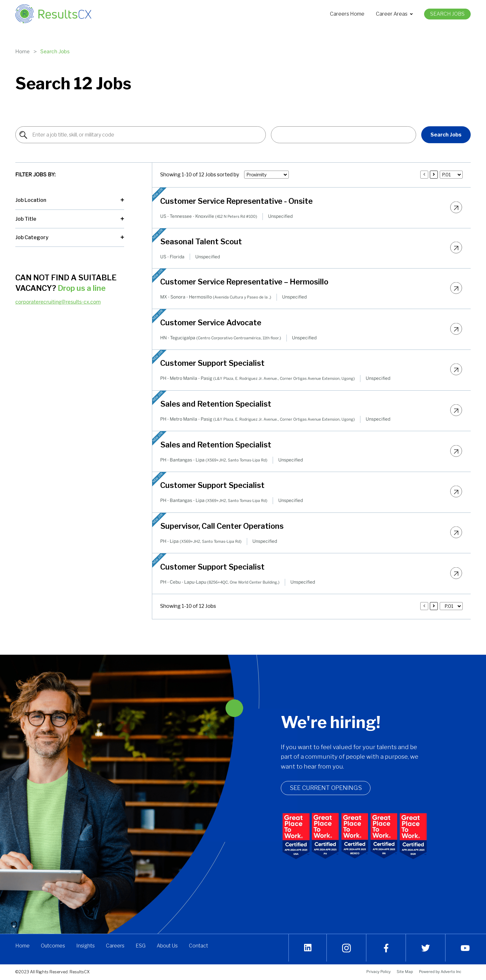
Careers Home (347, 14)
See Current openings (332, 789)
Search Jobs (447, 14)
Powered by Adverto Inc (440, 972)
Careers (116, 948)
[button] (344, 135)
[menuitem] (347, 14)
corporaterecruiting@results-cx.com (58, 302)
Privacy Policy (378, 972)
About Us (168, 948)
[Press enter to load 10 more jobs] (434, 175)
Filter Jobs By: (35, 175)
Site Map (405, 972)
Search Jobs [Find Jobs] (446, 135)
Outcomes (53, 948)
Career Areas (394, 14)
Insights (86, 948)
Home (22, 52)
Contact (200, 948)
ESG (142, 948)
